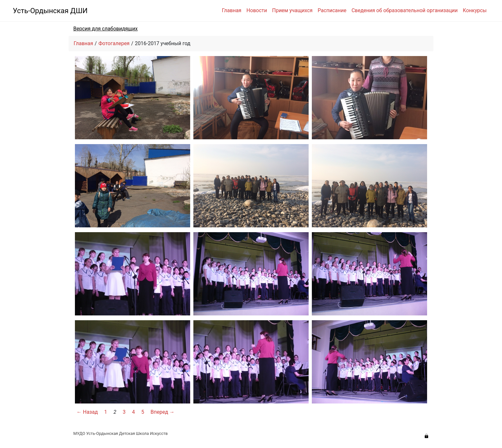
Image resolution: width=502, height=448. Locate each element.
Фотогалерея (114, 43)
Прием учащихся (292, 10)
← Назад (87, 412)
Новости (257, 10)
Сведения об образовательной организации (405, 10)
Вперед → (162, 412)
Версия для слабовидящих (105, 29)
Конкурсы (475, 10)
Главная (232, 10)
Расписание (332, 10)
